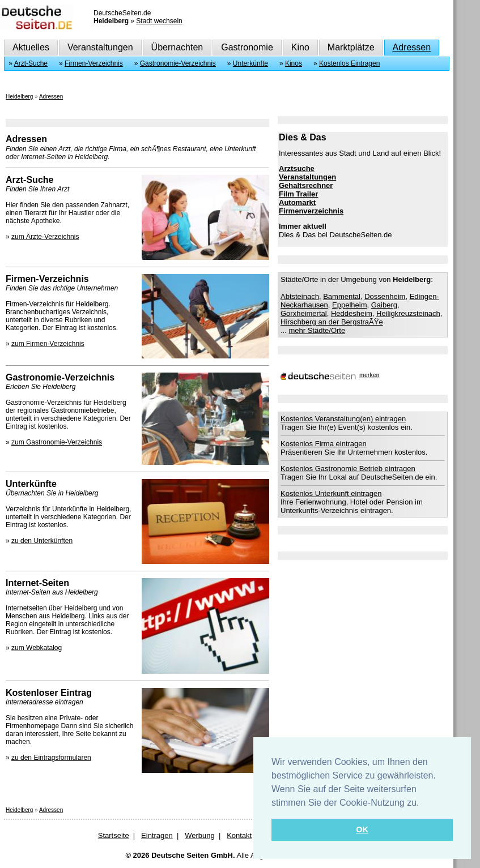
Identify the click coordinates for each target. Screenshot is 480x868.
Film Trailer (298, 194)
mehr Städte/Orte (317, 330)
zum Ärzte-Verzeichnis (45, 237)
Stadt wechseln (159, 21)
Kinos (294, 63)
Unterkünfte (250, 63)
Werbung (200, 835)
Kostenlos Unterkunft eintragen (331, 493)
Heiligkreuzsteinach (408, 313)
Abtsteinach (300, 296)
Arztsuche (297, 168)
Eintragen (157, 835)
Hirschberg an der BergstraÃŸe (332, 322)
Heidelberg (19, 97)
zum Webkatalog (37, 648)
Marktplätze (351, 47)
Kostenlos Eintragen (349, 63)
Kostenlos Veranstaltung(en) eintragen (343, 419)
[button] (423, 803)
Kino (300, 47)
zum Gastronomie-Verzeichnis (57, 442)
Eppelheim (349, 305)
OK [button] (362, 829)
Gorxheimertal (304, 313)
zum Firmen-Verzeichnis (48, 344)
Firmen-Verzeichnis (94, 63)
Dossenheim (385, 296)
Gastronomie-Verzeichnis (178, 63)
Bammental (342, 296)
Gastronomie (247, 47)
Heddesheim (352, 313)
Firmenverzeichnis (311, 211)
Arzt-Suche (31, 63)
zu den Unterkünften (42, 541)
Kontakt (239, 835)
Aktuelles (31, 47)
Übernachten (177, 47)
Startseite (114, 835)
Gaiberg (384, 305)
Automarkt (297, 202)
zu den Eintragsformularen (51, 758)
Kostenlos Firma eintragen (324, 444)
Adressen (412, 47)
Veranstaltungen (100, 47)
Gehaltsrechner (306, 185)
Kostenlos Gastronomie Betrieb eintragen (348, 469)
